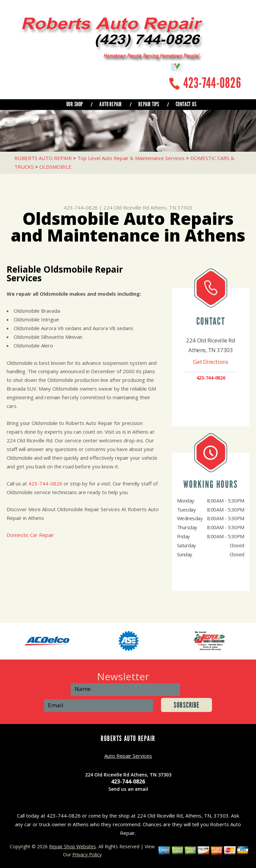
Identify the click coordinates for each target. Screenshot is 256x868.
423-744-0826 (212, 83)
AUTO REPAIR (110, 104)
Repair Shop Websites (72, 846)
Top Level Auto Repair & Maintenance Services (131, 158)
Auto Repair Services (128, 756)
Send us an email (128, 789)
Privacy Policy (87, 854)
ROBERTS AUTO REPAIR (43, 158)
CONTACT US (186, 104)
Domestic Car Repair (30, 535)
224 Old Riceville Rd (126, 207)
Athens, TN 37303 (171, 207)
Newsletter (123, 676)
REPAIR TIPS (149, 104)
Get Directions (210, 362)
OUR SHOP (74, 104)
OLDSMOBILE (55, 167)
